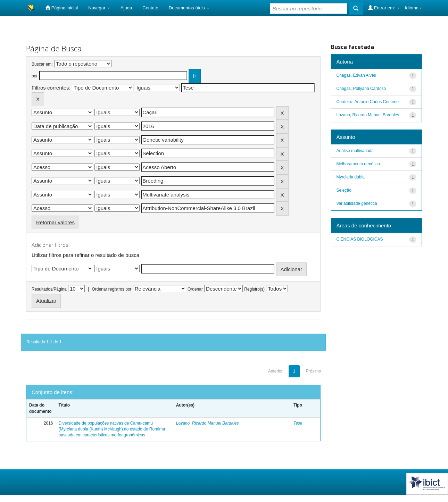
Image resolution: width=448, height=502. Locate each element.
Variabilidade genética (357, 203)
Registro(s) (254, 289)
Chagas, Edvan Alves (356, 75)
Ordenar (195, 289)
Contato (150, 8)
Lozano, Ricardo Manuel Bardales (208, 423)
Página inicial (62, 8)
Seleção (344, 190)
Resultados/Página (49, 289)
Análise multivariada (355, 151)
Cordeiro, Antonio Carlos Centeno (368, 102)
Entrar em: (384, 8)
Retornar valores (55, 222)
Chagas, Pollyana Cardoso (361, 89)
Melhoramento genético (358, 164)
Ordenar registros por (111, 289)
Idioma (413, 8)
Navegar (99, 8)
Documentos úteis (189, 8)
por (35, 76)
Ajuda (126, 8)
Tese (298, 423)
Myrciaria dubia (351, 177)
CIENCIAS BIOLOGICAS (360, 239)
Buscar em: (42, 64)
